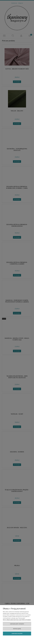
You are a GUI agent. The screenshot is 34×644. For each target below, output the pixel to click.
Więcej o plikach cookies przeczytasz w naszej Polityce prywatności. (17, 620)
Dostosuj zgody (17, 629)
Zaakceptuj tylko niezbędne (17, 624)
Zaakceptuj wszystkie (17, 633)
